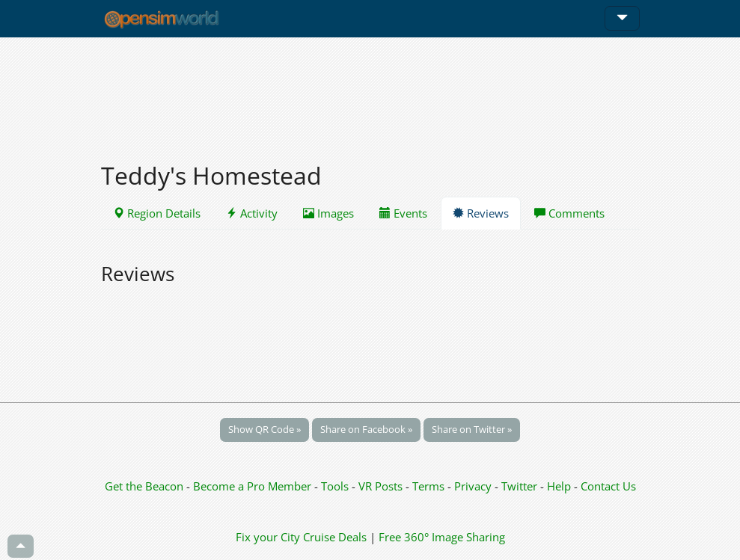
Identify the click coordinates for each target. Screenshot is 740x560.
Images (328, 213)
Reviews (481, 213)
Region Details (157, 213)
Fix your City (268, 537)
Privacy (473, 486)
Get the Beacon (144, 486)
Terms (430, 486)
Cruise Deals (335, 537)
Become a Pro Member (254, 486)
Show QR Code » (264, 429)
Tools (336, 486)
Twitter (519, 486)
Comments (569, 213)
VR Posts (382, 486)
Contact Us (608, 486)
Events (403, 213)
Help (559, 486)
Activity (252, 213)
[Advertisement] (370, 91)
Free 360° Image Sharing (442, 537)
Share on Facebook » (366, 429)
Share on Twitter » (472, 429)
